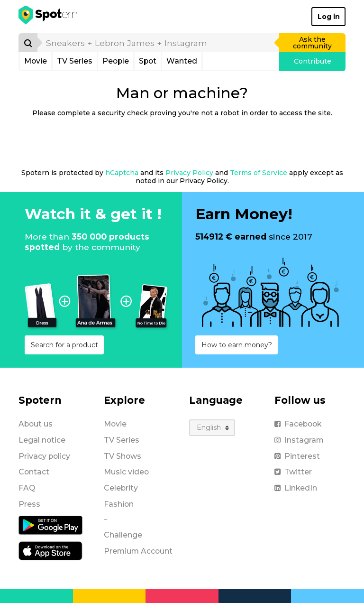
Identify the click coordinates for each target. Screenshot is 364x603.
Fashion (119, 504)
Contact (34, 472)
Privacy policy (44, 456)
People (116, 61)
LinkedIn (296, 488)
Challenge (123, 535)
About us (36, 424)
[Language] (212, 428)
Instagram (299, 440)
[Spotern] (49, 17)
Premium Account (138, 551)
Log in (329, 17)
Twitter (293, 472)
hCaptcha (122, 173)
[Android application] (50, 524)
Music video (126, 472)
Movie (36, 61)
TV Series (75, 61)
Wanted (182, 61)
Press (29, 504)
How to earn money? (237, 345)
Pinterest (297, 456)
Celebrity (121, 488)
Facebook (298, 424)
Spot (148, 61)
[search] (159, 43)
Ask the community (312, 43)
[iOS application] (50, 550)
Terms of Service (259, 173)
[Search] (28, 43)
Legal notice (42, 440)
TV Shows (123, 456)
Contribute (313, 61)
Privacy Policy (189, 173)
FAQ (27, 488)
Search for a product (64, 345)
